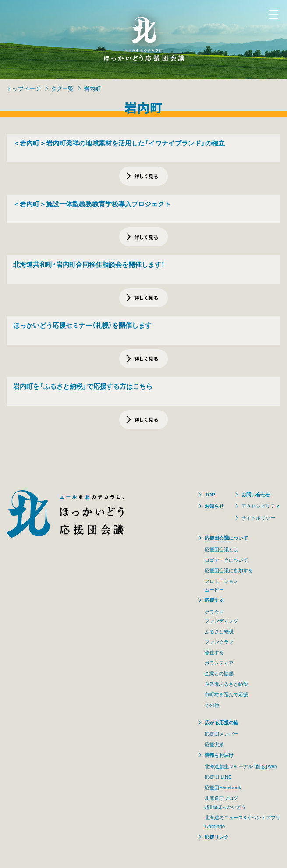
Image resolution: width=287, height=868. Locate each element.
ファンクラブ (219, 642)
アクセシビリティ (261, 506)
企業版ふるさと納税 (226, 684)
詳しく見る (146, 176)
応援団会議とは (221, 549)
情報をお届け (219, 755)
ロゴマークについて (226, 560)
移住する (214, 652)
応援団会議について (226, 538)
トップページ (24, 88)
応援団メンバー (221, 734)
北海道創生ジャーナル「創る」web (241, 766)
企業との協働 (219, 673)
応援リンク (217, 837)
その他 (212, 705)
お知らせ (214, 506)
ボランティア (219, 663)
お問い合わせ (256, 494)
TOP (210, 494)
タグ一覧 (62, 88)
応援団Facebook (223, 787)
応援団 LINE (218, 777)
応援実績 (214, 744)
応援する (214, 600)
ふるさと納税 (219, 631)
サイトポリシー (258, 518)
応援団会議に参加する (229, 570)
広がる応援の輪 (221, 722)
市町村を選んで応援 (226, 694)
